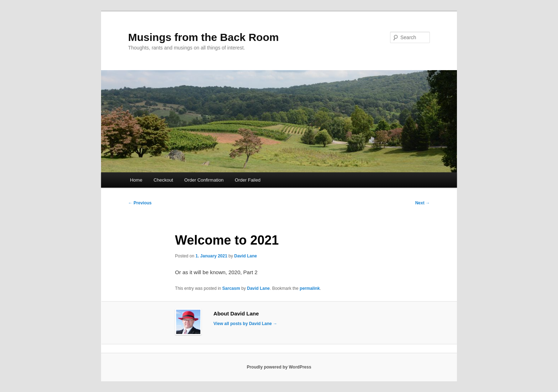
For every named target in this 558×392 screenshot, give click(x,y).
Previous (140, 203)
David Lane (246, 256)
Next (423, 203)
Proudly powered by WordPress (279, 367)
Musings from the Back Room (203, 37)
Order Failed (248, 180)
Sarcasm (231, 288)
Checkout (163, 180)
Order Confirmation (204, 180)
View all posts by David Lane (245, 324)
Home (136, 180)
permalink (310, 288)
